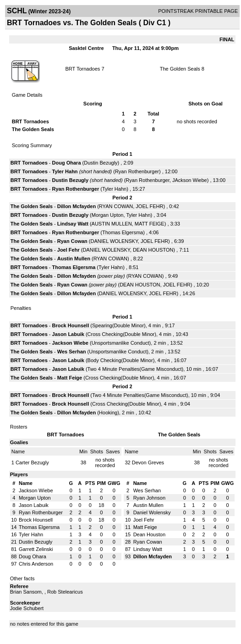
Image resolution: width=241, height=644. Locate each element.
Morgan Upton (108, 215)
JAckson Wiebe (190, 180)
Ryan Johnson (149, 498)
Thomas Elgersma (123, 232)
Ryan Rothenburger (137, 171)
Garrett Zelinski (36, 549)
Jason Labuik (68, 334)
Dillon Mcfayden (77, 206)
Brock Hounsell (71, 325)
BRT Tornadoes (82, 69)
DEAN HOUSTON (153, 250)
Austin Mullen (74, 259)
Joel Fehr (68, 250)
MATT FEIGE (150, 224)
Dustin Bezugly (101, 163)
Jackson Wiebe (70, 343)
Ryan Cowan (72, 241)
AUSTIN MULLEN (112, 224)
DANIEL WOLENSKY (114, 241)
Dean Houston (149, 534)
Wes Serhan (72, 352)
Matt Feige (70, 378)
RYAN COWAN (116, 206)
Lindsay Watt (73, 224)
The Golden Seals (180, 69)
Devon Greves (148, 462)
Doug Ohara (67, 163)
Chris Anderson (36, 564)
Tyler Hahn (65, 171)
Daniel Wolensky (152, 512)
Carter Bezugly (32, 462)
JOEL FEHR (149, 206)
